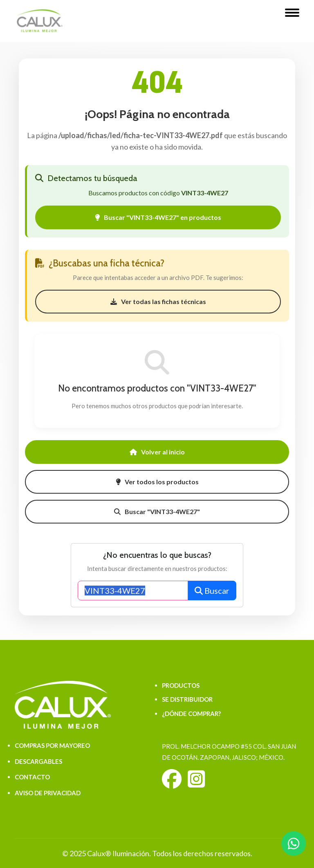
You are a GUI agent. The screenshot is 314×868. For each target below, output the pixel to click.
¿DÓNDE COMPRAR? (191, 714)
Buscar (212, 591)
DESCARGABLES (38, 761)
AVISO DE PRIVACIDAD (48, 793)
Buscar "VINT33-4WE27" (157, 511)
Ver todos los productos (157, 482)
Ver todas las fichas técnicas (158, 301)
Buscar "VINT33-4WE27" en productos (158, 217)
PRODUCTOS (181, 685)
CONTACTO (32, 777)
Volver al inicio (157, 452)
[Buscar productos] (133, 591)
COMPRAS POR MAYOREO (52, 745)
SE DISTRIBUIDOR (187, 699)
